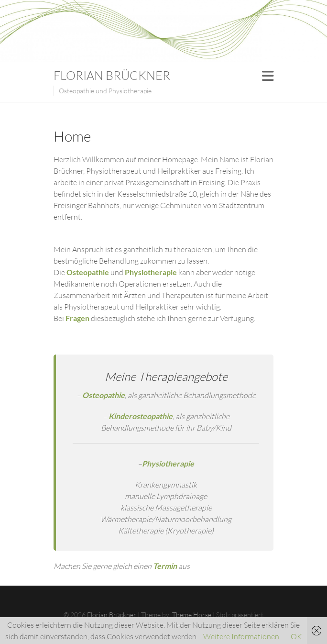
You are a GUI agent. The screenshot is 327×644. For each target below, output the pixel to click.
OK (296, 636)
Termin (165, 566)
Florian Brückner (112, 75)
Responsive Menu (268, 76)
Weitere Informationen (241, 636)
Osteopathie (104, 395)
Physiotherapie (168, 463)
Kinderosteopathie (141, 416)
